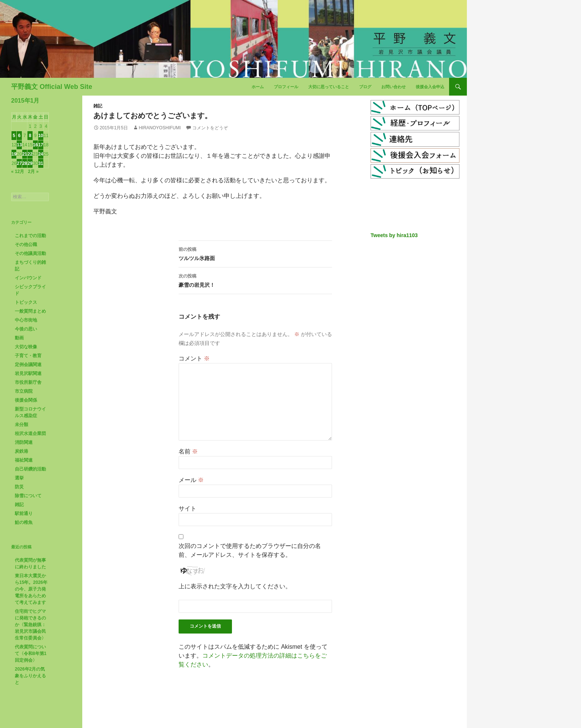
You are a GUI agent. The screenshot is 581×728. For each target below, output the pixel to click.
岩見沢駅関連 (28, 373)
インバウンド (28, 278)
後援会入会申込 (430, 87)
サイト (187, 508)
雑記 (98, 106)
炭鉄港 (21, 451)
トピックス (26, 302)
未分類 (21, 425)
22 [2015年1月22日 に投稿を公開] (30, 154)
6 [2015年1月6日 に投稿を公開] (19, 136)
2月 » (33, 172)
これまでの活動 (30, 236)
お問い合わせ (394, 87)
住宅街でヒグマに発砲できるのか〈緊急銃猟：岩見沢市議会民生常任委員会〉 (30, 625)
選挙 (19, 478)
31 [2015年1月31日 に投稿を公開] (41, 163)
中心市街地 (26, 320)
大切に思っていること (329, 87)
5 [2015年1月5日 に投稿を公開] (14, 136)
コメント (194, 358)
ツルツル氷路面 (255, 253)
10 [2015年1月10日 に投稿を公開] (41, 136)
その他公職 (26, 245)
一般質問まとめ (30, 311)
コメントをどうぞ (210, 128)
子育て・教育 (28, 356)
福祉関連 (24, 460)
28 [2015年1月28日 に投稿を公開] (25, 163)
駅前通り (24, 513)
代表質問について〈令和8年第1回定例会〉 (31, 654)
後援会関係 (26, 400)
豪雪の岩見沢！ (255, 280)
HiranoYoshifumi (160, 128)
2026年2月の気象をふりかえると (30, 676)
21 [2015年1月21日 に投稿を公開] (25, 154)
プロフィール (286, 87)
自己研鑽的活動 (30, 469)
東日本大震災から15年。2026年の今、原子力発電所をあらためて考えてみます (31, 589)
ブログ (365, 87)
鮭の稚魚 (24, 522)
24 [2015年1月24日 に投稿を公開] (41, 154)
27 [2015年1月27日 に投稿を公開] (19, 163)
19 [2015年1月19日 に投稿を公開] (14, 154)
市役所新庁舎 (28, 382)
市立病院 (24, 391)
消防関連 (24, 442)
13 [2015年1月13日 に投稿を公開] (19, 145)
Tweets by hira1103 (394, 235)
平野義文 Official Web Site (52, 87)
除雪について (28, 496)
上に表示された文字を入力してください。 (235, 586)
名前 (188, 451)
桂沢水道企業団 (30, 433)
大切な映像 (26, 347)
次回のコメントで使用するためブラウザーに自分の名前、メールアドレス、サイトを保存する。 (250, 550)
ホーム (258, 87)
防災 (19, 487)
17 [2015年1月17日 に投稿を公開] (41, 145)
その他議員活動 (30, 253)
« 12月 (18, 172)
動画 (19, 338)
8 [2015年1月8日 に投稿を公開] (30, 136)
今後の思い (26, 329)
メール (191, 480)
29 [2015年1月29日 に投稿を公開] (30, 163)
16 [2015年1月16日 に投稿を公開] (35, 145)
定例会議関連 (28, 365)
